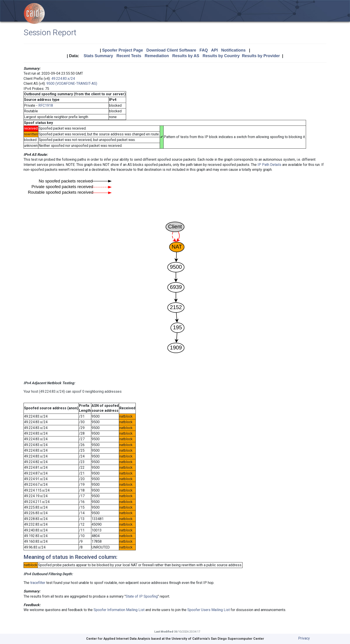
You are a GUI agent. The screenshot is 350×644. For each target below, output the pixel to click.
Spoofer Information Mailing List (119, 610)
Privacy (304, 638)
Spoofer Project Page (122, 50)
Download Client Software (171, 50)
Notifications (233, 50)
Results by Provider (261, 56)
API (214, 50)
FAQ (204, 50)
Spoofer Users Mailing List (209, 610)
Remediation (157, 56)
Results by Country (221, 56)
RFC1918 (46, 105)
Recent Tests (129, 56)
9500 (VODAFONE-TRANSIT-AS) (72, 83)
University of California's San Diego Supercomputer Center (218, 639)
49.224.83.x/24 (63, 79)
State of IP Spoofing (142, 596)
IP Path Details (269, 165)
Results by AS (186, 56)
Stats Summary (98, 56)
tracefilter (38, 583)
